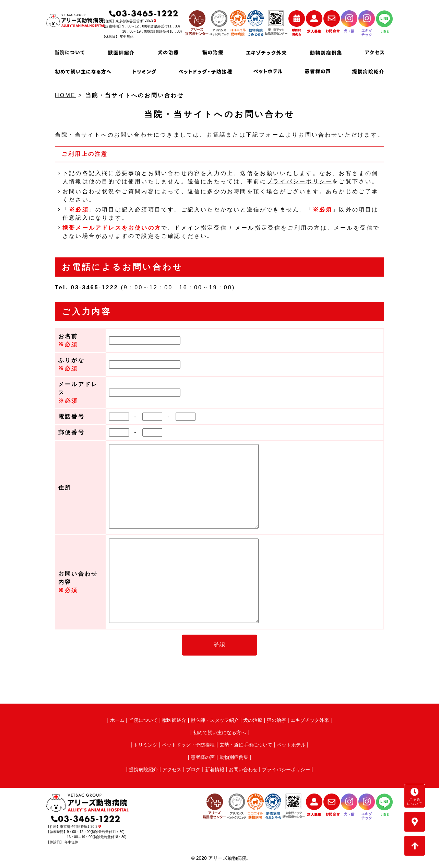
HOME (65, 95)
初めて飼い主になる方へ (219, 732)
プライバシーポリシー (299, 181)
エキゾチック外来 (310, 720)
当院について (143, 720)
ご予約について (415, 797)
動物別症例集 (234, 757)
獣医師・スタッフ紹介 (215, 720)
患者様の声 (203, 757)
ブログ (193, 769)
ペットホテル (291, 745)
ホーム (117, 720)
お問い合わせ (243, 769)
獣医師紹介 (174, 720)
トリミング (145, 745)
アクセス (172, 769)
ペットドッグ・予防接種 (188, 745)
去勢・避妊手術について (246, 745)
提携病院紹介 (143, 769)
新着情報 (215, 769)
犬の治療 (253, 720)
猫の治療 (276, 720)
